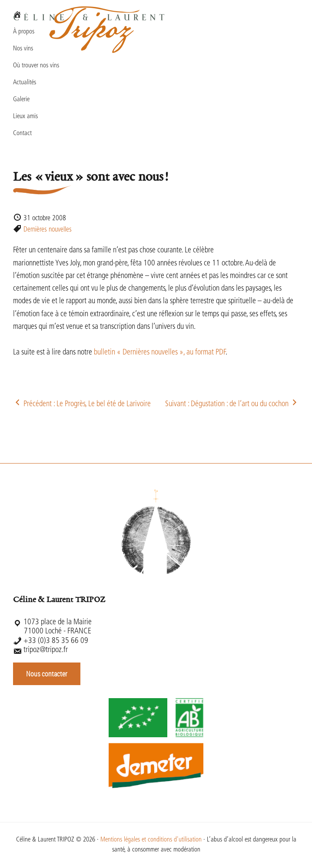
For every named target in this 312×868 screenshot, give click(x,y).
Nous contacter (47, 674)
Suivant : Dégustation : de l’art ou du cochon (232, 404)
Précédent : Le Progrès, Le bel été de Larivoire (82, 404)
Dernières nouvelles (48, 230)
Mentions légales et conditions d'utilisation (151, 840)
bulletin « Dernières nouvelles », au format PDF (160, 353)
